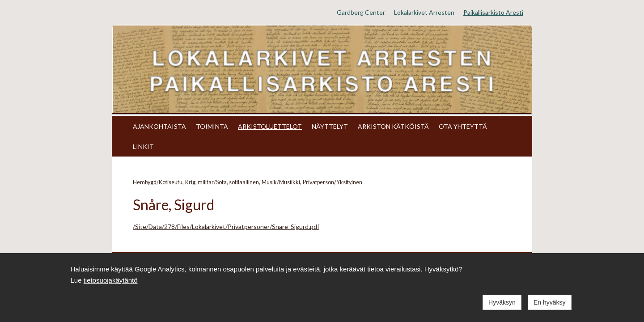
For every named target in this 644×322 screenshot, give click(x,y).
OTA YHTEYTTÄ (463, 126)
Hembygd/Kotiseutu (158, 182)
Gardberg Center (361, 12)
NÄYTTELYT (330, 126)
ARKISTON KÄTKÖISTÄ (393, 126)
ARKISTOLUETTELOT (270, 126)
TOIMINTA (212, 126)
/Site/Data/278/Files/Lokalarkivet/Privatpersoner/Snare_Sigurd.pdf (226, 227)
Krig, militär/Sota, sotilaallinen (222, 182)
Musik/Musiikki (281, 182)
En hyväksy (550, 302)
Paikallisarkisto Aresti (493, 12)
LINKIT (143, 146)
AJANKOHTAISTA (159, 126)
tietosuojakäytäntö (111, 280)
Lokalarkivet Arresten (424, 12)
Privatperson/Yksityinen (333, 182)
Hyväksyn (502, 302)
